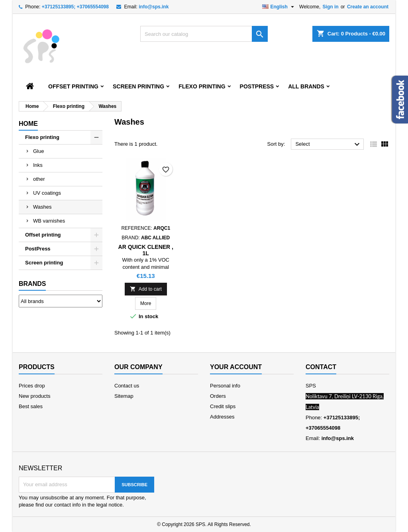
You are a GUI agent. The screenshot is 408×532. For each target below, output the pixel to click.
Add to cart (146, 289)
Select (329, 145)
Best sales (31, 406)
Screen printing (138, 86)
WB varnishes (49, 221)
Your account (236, 367)
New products (34, 396)
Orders (218, 396)
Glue (38, 151)
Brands (32, 284)
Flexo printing (202, 86)
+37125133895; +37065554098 (75, 7)
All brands (306, 86)
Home (28, 124)
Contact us (127, 386)
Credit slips (223, 406)
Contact (321, 367)
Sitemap (124, 396)
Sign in (331, 7)
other (39, 179)
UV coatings (47, 193)
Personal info (225, 386)
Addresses (222, 417)
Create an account (368, 7)
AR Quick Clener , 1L (146, 250)
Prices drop (32, 386)
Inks (38, 165)
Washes (42, 207)
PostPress (257, 86)
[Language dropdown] (279, 7)
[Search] (204, 34)
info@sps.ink (154, 7)
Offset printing (73, 86)
